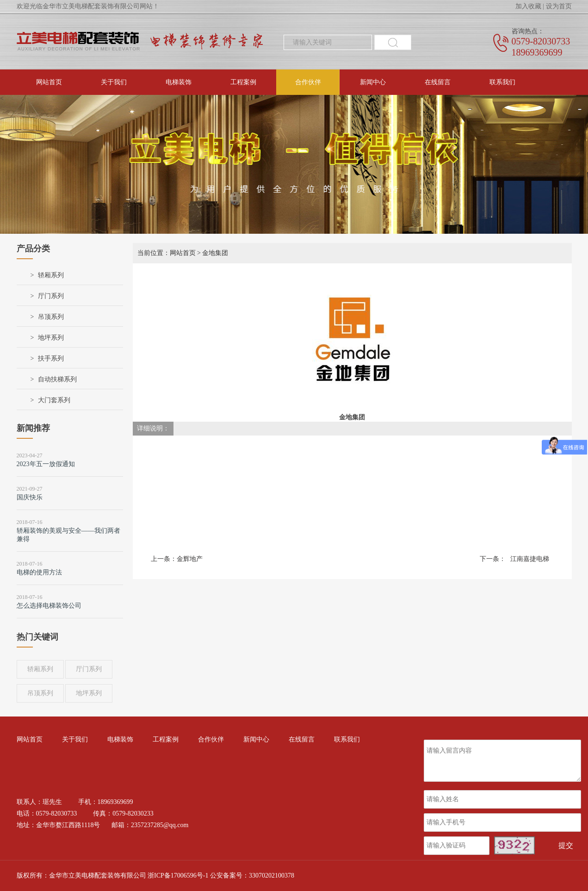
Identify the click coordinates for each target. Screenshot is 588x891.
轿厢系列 (51, 275)
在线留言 (438, 82)
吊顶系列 (51, 317)
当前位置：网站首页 (167, 253)
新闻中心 (373, 82)
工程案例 (243, 82)
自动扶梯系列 (57, 379)
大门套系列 (54, 400)
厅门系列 (51, 296)
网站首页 (49, 82)
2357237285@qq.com (160, 825)
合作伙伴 (308, 82)
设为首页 (559, 6)
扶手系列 (51, 358)
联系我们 (502, 82)
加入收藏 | (530, 6)
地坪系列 (51, 338)
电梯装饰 (179, 82)
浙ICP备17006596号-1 (178, 875)
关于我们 (114, 82)
